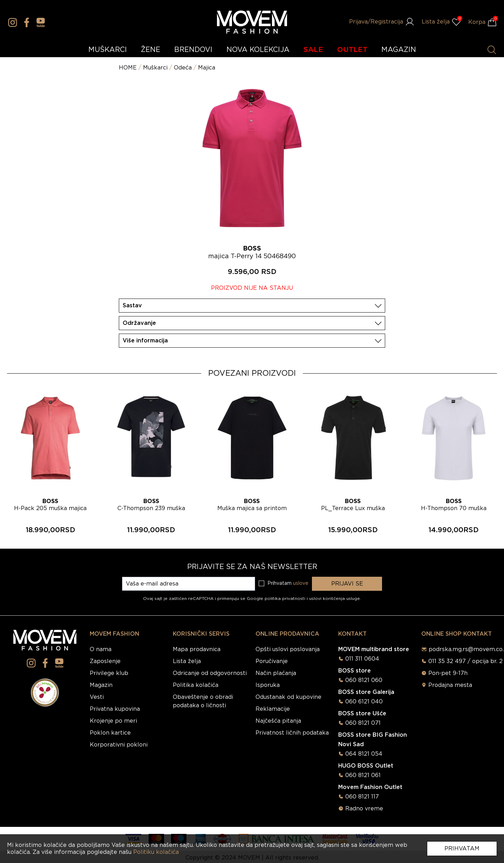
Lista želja (187, 661)
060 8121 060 (364, 680)
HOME (128, 68)
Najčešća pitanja (278, 721)
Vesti (97, 697)
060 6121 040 (364, 702)
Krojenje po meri (113, 721)
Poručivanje (272, 661)
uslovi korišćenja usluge (335, 598)
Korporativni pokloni (119, 745)
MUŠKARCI (108, 50)
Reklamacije (273, 709)
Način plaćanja (276, 673)
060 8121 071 (363, 723)
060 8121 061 (363, 775)
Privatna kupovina (115, 709)
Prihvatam (462, 849)
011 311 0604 (362, 659)
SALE (313, 50)
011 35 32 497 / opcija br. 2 (465, 661)
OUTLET (352, 50)
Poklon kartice (110, 733)
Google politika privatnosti (277, 598)
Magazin (101, 685)
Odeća (183, 68)
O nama (101, 649)
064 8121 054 (364, 754)
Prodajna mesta (450, 685)
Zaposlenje (105, 661)
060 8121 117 (362, 797)
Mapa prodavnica (197, 649)
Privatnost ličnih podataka (292, 733)
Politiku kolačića (156, 852)
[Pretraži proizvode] (492, 50)
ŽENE (151, 50)
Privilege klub (109, 673)
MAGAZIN (399, 50)
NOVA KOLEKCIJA (258, 50)
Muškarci (155, 68)
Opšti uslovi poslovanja (288, 649)
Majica (207, 68)
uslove (301, 583)
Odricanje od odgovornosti (210, 673)
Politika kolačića (196, 685)
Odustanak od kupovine (288, 697)
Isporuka (268, 685)
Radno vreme (364, 809)
